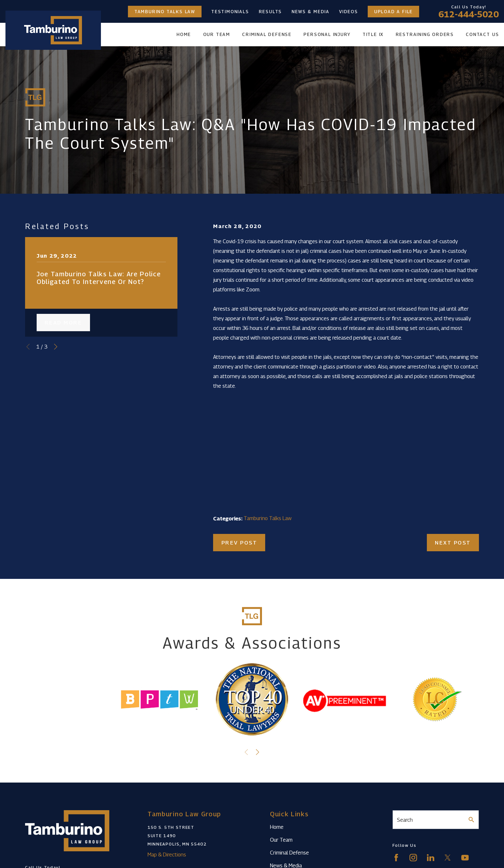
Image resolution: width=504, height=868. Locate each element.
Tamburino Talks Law (165, 12)
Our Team (281, 840)
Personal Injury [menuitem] (327, 34)
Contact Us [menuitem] (482, 34)
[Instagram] (413, 858)
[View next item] (56, 347)
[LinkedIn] (431, 858)
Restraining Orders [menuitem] (425, 34)
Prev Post (239, 543)
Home (277, 827)
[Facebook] (396, 858)
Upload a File (393, 12)
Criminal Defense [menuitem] (267, 34)
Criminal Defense (289, 853)
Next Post (453, 543)
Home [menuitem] (184, 34)
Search (405, 820)
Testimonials (230, 12)
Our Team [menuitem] (217, 34)
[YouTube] (465, 858)
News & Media (310, 12)
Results (270, 12)
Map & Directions (167, 855)
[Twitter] (448, 858)
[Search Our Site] (471, 820)
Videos (349, 12)
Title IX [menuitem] (373, 34)
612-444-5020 (469, 14)
